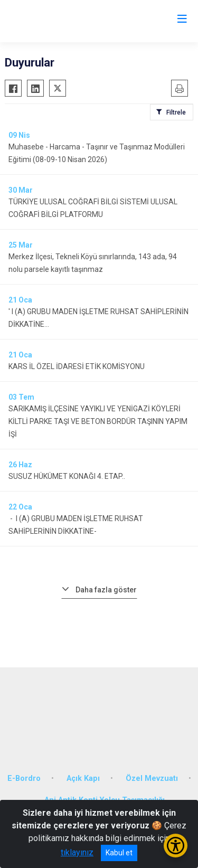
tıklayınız (77, 852)
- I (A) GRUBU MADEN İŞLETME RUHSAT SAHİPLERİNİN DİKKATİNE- (76, 525)
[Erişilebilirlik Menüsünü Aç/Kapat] (176, 846)
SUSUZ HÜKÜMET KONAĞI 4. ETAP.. (67, 476)
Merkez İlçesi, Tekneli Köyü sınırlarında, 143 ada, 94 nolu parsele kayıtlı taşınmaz (93, 263)
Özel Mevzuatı (152, 779)
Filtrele (176, 112)
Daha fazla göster (106, 590)
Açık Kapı (83, 779)
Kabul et (119, 853)
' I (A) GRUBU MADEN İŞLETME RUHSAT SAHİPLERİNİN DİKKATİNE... (98, 318)
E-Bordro (24, 779)
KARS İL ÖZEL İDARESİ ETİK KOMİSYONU (77, 366)
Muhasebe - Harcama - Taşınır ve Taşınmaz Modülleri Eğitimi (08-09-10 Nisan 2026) (97, 153)
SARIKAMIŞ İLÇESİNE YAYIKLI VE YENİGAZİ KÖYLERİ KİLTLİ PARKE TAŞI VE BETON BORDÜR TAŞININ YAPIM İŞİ (98, 421)
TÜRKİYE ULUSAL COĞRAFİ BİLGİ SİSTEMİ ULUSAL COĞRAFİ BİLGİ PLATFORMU (93, 208)
